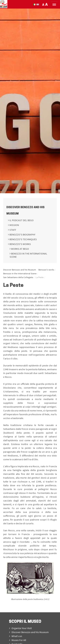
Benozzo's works (20, 244)
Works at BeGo (20, 249)
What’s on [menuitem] (16, 636)
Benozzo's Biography (22, 234)
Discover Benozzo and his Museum (20, 270)
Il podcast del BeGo (21, 220)
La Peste (40, 277)
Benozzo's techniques (23, 239)
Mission (14, 225)
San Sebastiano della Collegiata (18, 277)
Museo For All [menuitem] (18, 640)
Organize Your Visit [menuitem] (20, 628)
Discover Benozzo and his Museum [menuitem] (29, 632)
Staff (13, 230)
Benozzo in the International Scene (20, 273)
